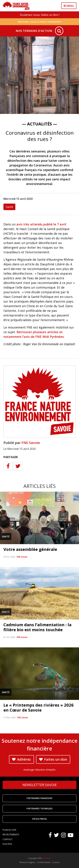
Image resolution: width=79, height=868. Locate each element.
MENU (69, 6)
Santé (9, 207)
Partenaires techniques (40, 809)
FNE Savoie (31, 443)
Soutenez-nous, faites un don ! (40, 15)
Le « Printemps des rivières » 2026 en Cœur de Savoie (39, 707)
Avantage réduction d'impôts (39, 770)
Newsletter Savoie (40, 785)
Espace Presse (39, 819)
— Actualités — (39, 124)
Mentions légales (27, 862)
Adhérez (21, 759)
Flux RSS (7, 844)
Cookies (56, 862)
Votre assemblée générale (30, 549)
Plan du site (9, 830)
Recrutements (11, 834)
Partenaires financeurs (40, 798)
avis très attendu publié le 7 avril (41, 224)
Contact (8, 839)
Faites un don (53, 759)
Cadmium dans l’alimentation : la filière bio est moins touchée (37, 627)
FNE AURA (47, 858)
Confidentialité (44, 862)
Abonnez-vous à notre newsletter (39, 22)
